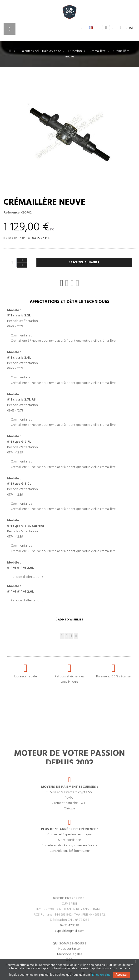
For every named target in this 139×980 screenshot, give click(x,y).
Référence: (12, 213)
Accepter (121, 975)
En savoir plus (101, 975)
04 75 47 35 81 (42, 238)
